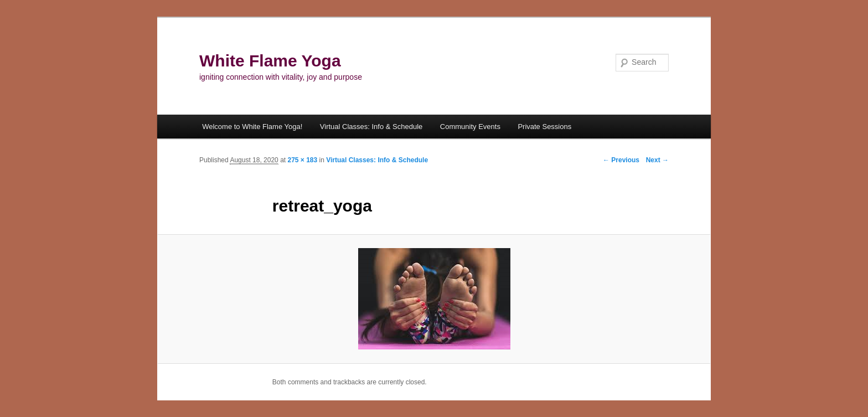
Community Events (470, 127)
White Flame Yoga (270, 61)
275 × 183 (302, 160)
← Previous (621, 160)
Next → (657, 160)
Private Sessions (544, 127)
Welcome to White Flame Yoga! (252, 127)
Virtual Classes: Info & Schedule (371, 127)
